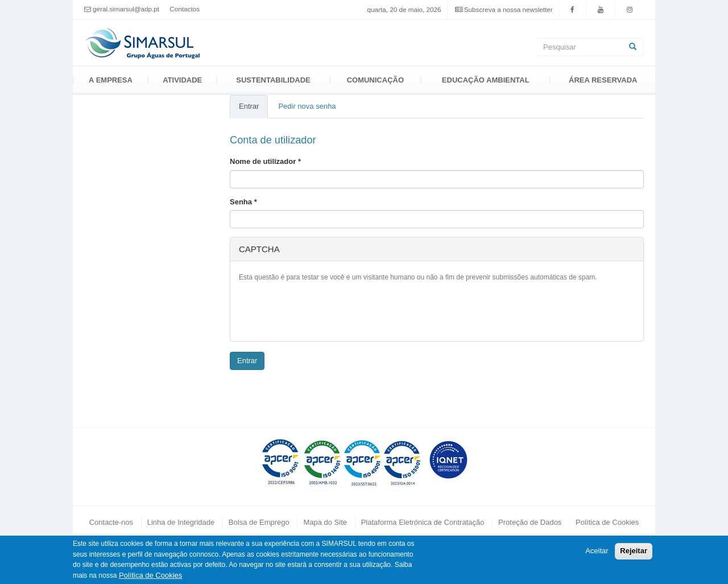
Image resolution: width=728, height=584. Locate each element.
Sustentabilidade (273, 80)
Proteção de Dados (530, 522)
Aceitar (597, 551)
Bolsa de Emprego (259, 522)
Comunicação (375, 80)
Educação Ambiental (486, 80)
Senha (243, 202)
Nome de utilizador (265, 161)
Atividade (182, 80)
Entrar (253, 110)
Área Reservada (603, 80)
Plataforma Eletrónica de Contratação (423, 522)
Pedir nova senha (307, 106)
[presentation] (325, 310)
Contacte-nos (111, 522)
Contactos (185, 9)
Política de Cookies (607, 522)
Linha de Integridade (181, 522)
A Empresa (111, 80)
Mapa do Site (325, 522)
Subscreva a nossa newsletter (508, 9)
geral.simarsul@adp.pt (126, 9)
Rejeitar (634, 551)
